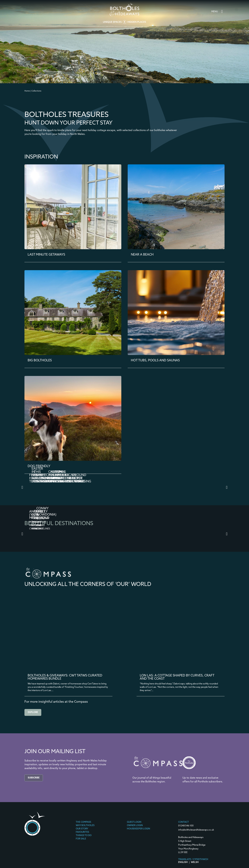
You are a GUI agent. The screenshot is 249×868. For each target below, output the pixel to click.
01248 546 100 (186, 826)
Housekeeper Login (138, 829)
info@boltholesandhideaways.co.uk (196, 830)
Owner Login (135, 826)
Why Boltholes (85, 826)
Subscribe (34, 778)
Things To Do (84, 836)
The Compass (83, 822)
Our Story (82, 829)
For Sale (81, 839)
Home (27, 91)
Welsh (195, 862)
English (183, 862)
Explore (33, 712)
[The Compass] (158, 772)
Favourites (82, 832)
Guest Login (134, 822)
